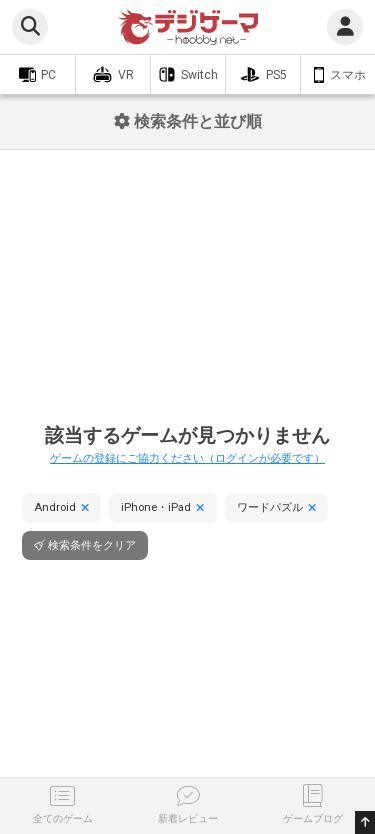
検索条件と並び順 (188, 121)
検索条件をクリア (92, 545)
